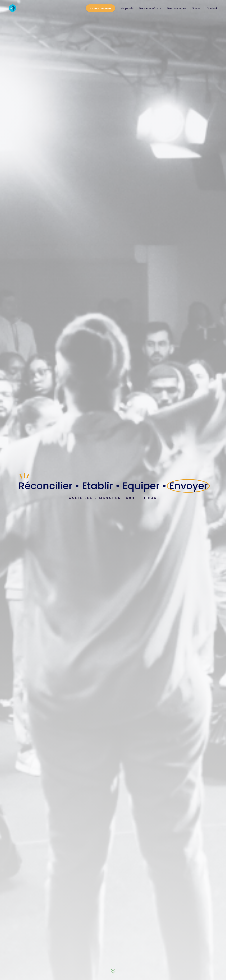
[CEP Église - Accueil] (13, 8)
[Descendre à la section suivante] (113, 972)
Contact (212, 8)
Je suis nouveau (100, 8)
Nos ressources (177, 8)
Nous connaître (150, 8)
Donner (196, 8)
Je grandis (127, 8)
